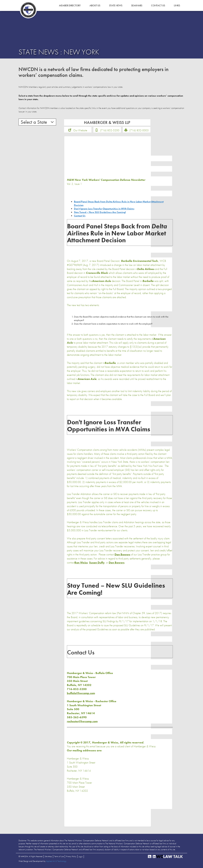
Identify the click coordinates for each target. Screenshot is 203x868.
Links (177, 5)
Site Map (48, 856)
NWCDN (28, 10)
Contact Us (158, 5)
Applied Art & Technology (56, 861)
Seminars (137, 5)
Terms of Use (59, 856)
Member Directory (70, 5)
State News (116, 5)
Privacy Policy (71, 856)
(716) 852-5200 (110, 130)
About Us (95, 5)
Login (81, 857)
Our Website (80, 130)
